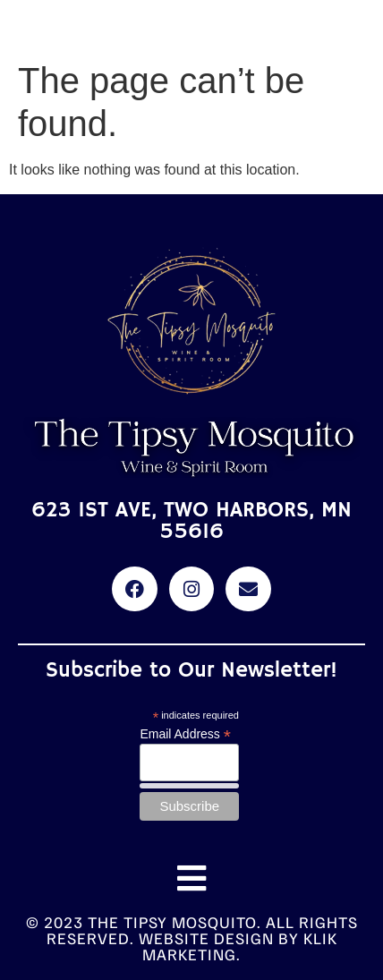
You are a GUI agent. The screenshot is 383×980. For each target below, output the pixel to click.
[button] (192, 879)
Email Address (185, 733)
